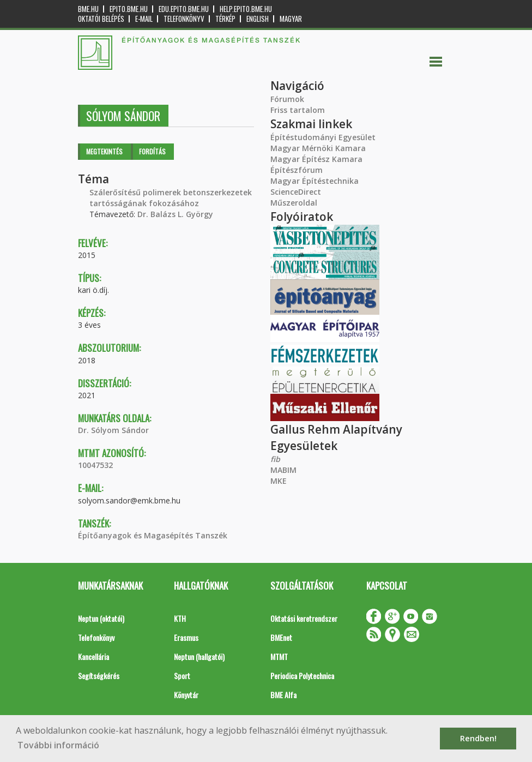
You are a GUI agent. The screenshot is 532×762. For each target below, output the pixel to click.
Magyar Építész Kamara (316, 159)
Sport (182, 676)
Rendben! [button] (478, 738)
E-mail (144, 19)
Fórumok (287, 99)
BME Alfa (283, 695)
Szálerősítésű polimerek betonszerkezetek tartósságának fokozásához (171, 198)
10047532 (95, 465)
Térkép (225, 19)
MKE (279, 481)
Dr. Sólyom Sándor (113, 430)
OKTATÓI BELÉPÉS (101, 19)
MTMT (279, 656)
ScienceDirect (296, 192)
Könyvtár (186, 695)
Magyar (291, 19)
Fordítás (152, 151)
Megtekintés (104, 151)
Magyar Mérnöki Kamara (318, 148)
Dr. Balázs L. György (175, 214)
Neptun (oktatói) (101, 618)
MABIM (283, 470)
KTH (180, 618)
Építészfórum (297, 170)
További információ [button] (58, 745)
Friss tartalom (298, 110)
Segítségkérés (99, 676)
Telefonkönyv (184, 19)
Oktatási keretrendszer (304, 618)
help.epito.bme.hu (246, 9)
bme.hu (88, 9)
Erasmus (186, 637)
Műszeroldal (294, 203)
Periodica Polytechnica (302, 676)
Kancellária (93, 656)
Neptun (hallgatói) (199, 656)
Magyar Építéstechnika (315, 181)
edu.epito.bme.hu (184, 9)
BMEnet (281, 637)
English (258, 19)
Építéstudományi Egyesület (323, 137)
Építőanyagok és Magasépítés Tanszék (153, 535)
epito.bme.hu (129, 9)
